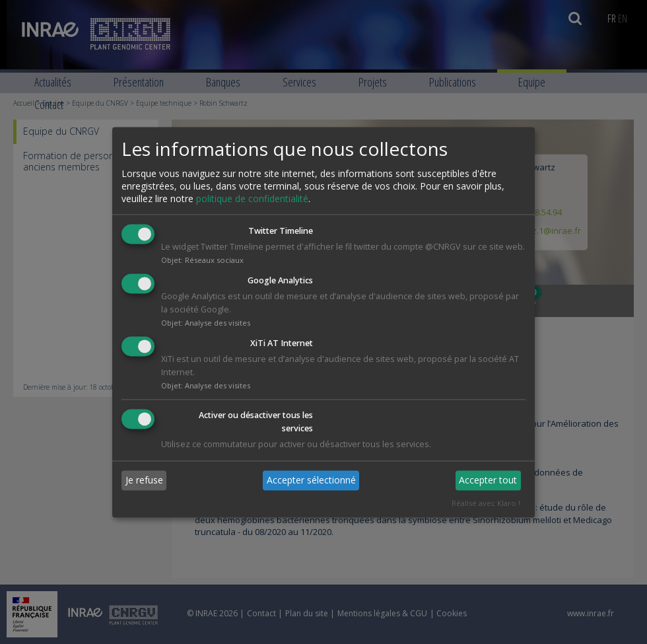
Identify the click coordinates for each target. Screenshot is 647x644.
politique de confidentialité (252, 199)
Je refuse (144, 481)
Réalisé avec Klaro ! (486, 503)
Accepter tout (488, 481)
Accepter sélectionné (311, 481)
